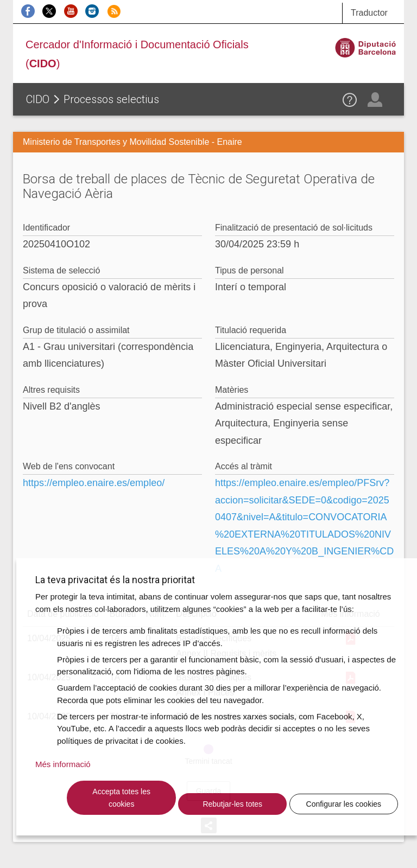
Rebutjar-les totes (232, 804)
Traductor (369, 13)
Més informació (63, 764)
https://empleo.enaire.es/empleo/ (94, 483)
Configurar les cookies (344, 804)
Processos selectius (111, 99)
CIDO (38, 99)
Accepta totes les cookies (121, 798)
